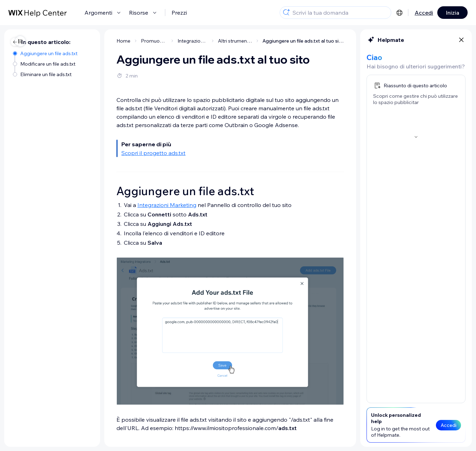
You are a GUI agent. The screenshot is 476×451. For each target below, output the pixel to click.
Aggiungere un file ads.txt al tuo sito (253, 41)
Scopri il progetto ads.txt (104, 153)
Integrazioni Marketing (117, 205)
